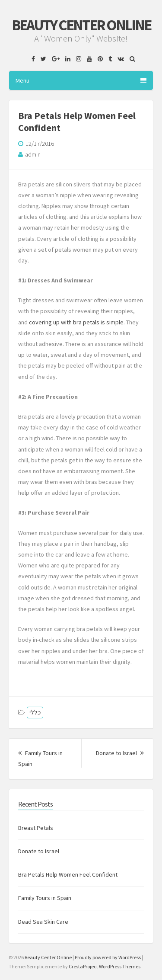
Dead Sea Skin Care (43, 922)
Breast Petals (36, 828)
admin (33, 154)
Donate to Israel (120, 753)
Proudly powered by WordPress (108, 957)
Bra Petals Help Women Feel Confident (68, 874)
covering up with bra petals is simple (76, 322)
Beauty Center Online (81, 25)
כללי (35, 712)
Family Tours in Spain (45, 898)
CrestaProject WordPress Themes (105, 966)
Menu (81, 80)
